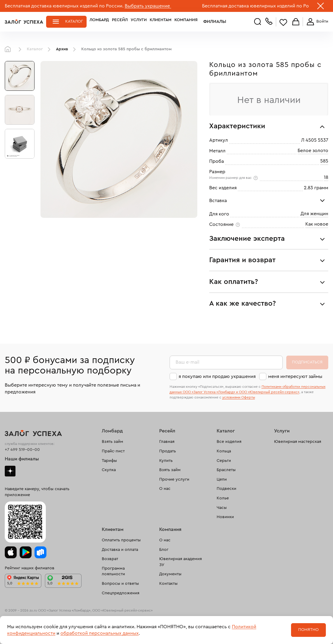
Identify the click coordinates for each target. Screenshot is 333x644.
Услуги (139, 21)
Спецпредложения (121, 593)
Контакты (168, 584)
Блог (164, 550)
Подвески (226, 489)
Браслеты (226, 470)
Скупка (109, 470)
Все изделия (229, 442)
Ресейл (120, 21)
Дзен (10, 471)
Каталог (74, 21)
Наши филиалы (22, 459)
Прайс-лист (113, 451)
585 (324, 161)
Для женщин (314, 214)
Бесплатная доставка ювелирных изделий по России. (64, 6)
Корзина (296, 22)
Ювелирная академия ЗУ (180, 562)
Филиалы (211, 21)
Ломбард (99, 21)
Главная (9, 49)
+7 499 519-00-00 (22, 450)
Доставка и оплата (120, 550)
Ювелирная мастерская (298, 442)
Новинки (225, 517)
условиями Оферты (239, 397)
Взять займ (112, 442)
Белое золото (313, 151)
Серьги (224, 461)
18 (326, 177)
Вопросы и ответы (120, 584)
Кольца (224, 451)
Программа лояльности (113, 571)
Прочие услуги (174, 479)
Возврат (110, 559)
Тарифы (109, 461)
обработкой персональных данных (100, 633)
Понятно (308, 630)
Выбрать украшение (148, 6)
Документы (170, 574)
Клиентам (161, 21)
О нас (165, 489)
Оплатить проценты (121, 540)
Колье (223, 498)
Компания (186, 21)
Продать (168, 451)
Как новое (317, 224)
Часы (222, 508)
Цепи (222, 479)
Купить (166, 461)
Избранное (283, 22)
